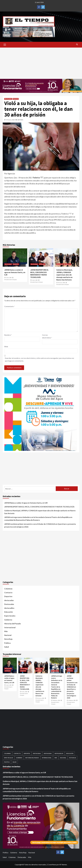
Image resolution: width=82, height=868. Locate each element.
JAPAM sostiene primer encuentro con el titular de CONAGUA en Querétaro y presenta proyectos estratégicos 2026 (40, 525)
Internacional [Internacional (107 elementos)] (47, 758)
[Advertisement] (41, 63)
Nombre (8, 335)
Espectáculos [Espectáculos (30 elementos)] (9, 758)
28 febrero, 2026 (56, 700)
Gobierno (16, 264)
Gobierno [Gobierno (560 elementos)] (19, 758)
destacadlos (9, 608)
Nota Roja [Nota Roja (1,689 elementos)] (73, 758)
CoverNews (52, 865)
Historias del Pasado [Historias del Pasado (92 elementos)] (32, 758)
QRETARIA (20, 120)
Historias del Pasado (13, 624)
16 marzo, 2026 (61, 283)
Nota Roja (8, 639)
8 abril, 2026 (9, 278)
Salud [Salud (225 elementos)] (15, 762)
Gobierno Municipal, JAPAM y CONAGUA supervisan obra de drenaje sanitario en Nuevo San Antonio (64, 275)
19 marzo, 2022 (10, 120)
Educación (9, 612)
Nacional (16, 99)
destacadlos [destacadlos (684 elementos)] (59, 753)
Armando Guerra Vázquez (11, 280)
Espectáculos (10, 616)
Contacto (8, 593)
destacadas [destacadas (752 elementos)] (48, 753)
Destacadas (8, 99)
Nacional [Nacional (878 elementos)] (63, 758)
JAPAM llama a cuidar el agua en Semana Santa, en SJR (15, 272)
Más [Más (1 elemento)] (56, 758)
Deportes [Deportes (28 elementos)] (27, 753)
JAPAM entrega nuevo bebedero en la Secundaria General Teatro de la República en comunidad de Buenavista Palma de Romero (38, 519)
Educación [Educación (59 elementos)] (70, 753)
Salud (7, 647)
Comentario (9, 306)
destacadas (9, 600)
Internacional (10, 627)
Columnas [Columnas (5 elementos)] (7, 753)
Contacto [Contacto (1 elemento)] (17, 753)
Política (7, 643)
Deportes (8, 596)
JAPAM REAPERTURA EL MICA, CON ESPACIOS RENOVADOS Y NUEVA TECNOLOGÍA (39, 274)
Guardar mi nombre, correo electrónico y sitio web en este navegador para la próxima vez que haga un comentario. (39, 359)
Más (6, 631)
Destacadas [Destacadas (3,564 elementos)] (37, 753)
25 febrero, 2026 (72, 700)
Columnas (8, 589)
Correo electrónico (47, 336)
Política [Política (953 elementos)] (7, 762)
